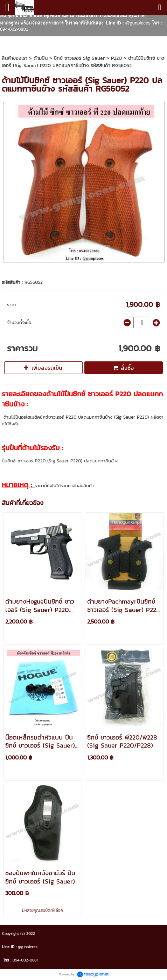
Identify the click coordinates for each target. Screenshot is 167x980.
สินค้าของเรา (15, 58)
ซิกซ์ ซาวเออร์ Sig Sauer (79, 58)
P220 (116, 58)
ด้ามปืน (41, 58)
